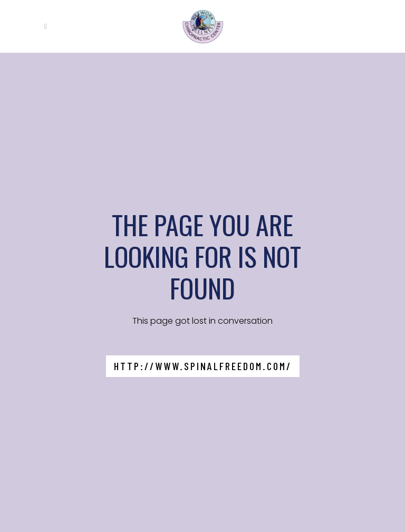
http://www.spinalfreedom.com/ (203, 366)
